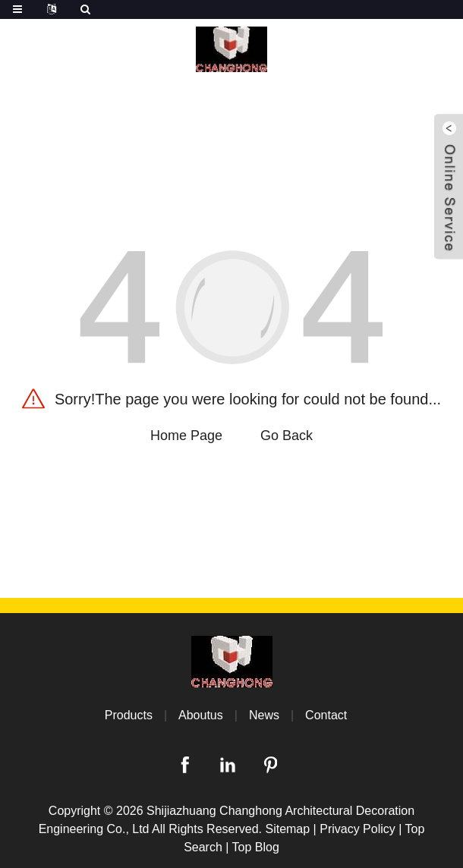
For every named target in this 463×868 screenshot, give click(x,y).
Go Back (287, 436)
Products (129, 715)
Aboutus (201, 715)
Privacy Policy (357, 829)
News (264, 715)
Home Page (186, 436)
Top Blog (256, 847)
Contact (326, 715)
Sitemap (287, 829)
